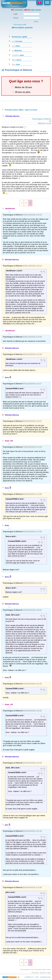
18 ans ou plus (21, 92)
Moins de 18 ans (22, 87)
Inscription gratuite (23, 27)
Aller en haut (47, 970)
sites (16, 64)
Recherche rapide (19, 37)
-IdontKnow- (10, 209)
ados (18, 55)
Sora (8, 377)
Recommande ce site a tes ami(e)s (31, 970)
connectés (17, 10)
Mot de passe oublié (20, 25)
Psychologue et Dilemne (42, 119)
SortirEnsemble (45, 977)
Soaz (7, 525)
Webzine (17, 51)
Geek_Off (9, 441)
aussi (17, 60)
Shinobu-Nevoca (12, 116)
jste (8, 825)
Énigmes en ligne (45, 973)
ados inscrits (33, 10)
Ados (16, 46)
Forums (17, 41)
